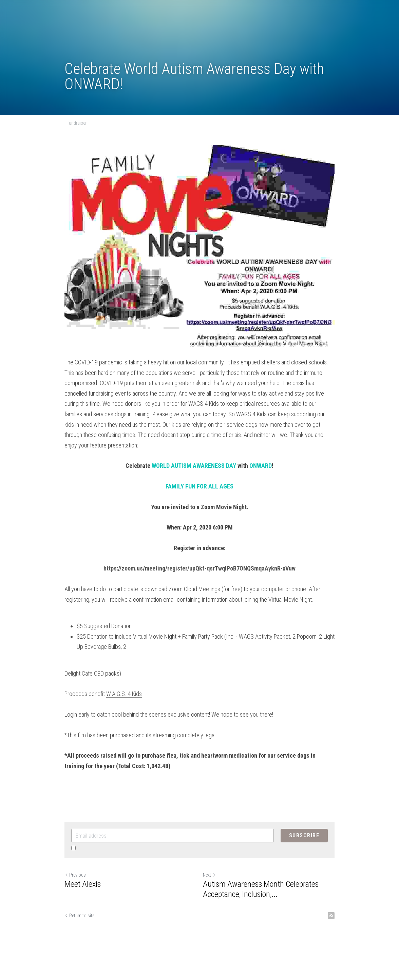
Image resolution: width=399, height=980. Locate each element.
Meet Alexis (83, 884)
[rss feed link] (331, 916)
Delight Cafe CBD (84, 673)
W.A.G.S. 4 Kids (124, 694)
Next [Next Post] (209, 875)
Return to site (79, 916)
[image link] (199, 246)
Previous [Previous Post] (75, 875)
